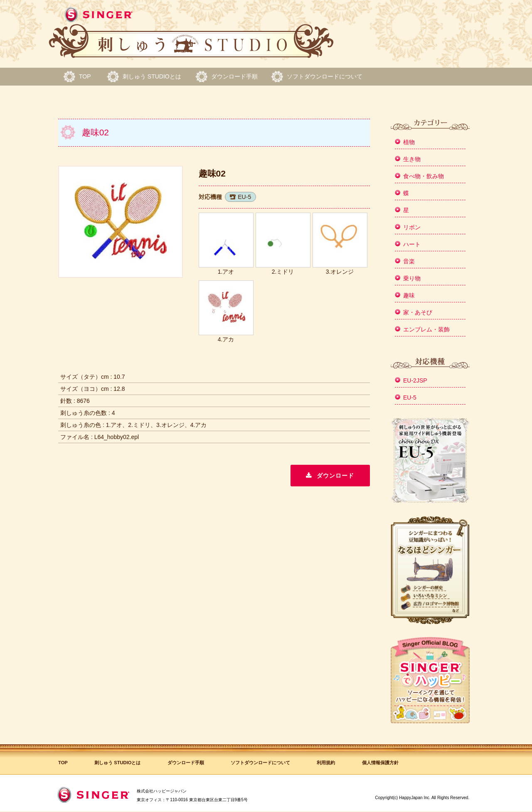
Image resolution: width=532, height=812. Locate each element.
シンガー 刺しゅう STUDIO (191, 33)
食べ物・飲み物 (424, 176)
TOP (85, 76)
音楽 (409, 261)
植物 (409, 142)
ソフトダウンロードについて (325, 76)
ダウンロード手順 (234, 76)
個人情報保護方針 (380, 763)
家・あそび (418, 312)
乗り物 (412, 278)
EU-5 (244, 197)
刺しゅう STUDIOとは (152, 76)
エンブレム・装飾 (426, 329)
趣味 (409, 295)
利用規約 (326, 763)
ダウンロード (335, 476)
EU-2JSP (415, 380)
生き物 (412, 159)
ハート (412, 244)
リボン (412, 227)
